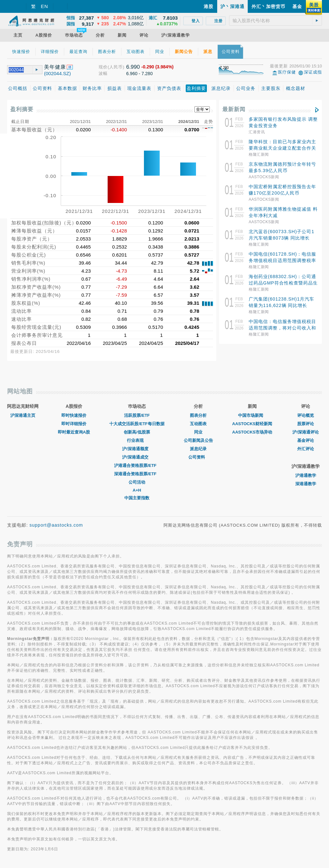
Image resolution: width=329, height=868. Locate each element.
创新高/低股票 (137, 432)
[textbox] (276, 21)
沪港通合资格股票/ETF (137, 465)
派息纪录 (198, 449)
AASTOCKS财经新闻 (252, 424)
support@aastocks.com (56, 525)
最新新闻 (234, 109)
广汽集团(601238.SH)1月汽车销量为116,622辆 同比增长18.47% (281, 305)
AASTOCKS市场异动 (252, 432)
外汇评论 (306, 449)
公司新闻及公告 (198, 440)
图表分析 (198, 415)
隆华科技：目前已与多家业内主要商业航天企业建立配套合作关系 (282, 148)
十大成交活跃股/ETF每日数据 (137, 424)
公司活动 (137, 482)
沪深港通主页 (23, 415)
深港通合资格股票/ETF (137, 474)
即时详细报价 (74, 424)
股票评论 (306, 424)
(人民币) (116, 67)
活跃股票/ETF (137, 415)
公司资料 (198, 457)
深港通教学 (306, 484)
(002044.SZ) (57, 73)
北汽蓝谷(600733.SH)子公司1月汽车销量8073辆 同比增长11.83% (281, 238)
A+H (137, 490)
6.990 (133, 67)
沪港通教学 (306, 475)
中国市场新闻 (252, 415)
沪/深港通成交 (137, 457)
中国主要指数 (137, 498)
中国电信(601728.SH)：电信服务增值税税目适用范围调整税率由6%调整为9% (282, 260)
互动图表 (198, 424)
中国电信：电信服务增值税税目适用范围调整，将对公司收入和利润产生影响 (282, 328)
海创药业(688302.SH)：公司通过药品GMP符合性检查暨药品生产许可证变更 (283, 283)
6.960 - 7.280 (140, 74)
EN (44, 6)
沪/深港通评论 (306, 432)
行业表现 (137, 440)
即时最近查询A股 (74, 432)
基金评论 (306, 440)
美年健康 (55, 67)
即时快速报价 (74, 415)
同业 (198, 432)
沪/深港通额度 (137, 449)
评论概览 (306, 415)
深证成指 (313, 72)
